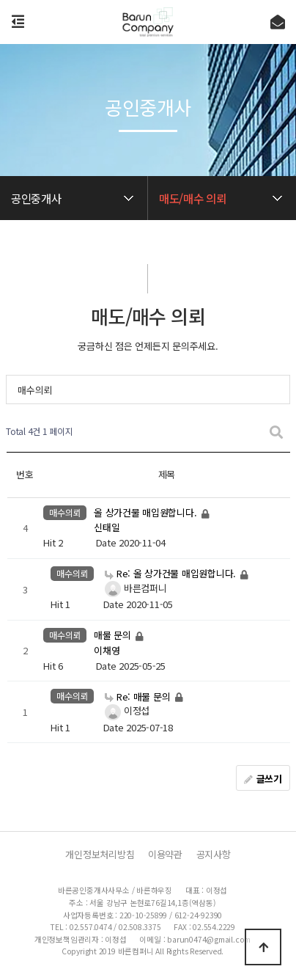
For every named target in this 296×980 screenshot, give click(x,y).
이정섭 (125, 710)
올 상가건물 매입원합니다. (147, 512)
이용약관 (165, 855)
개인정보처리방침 (100, 855)
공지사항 (214, 855)
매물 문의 (114, 636)
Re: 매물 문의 (139, 696)
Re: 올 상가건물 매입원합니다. (172, 573)
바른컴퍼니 (134, 588)
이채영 (107, 650)
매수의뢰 (35, 390)
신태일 (107, 528)
